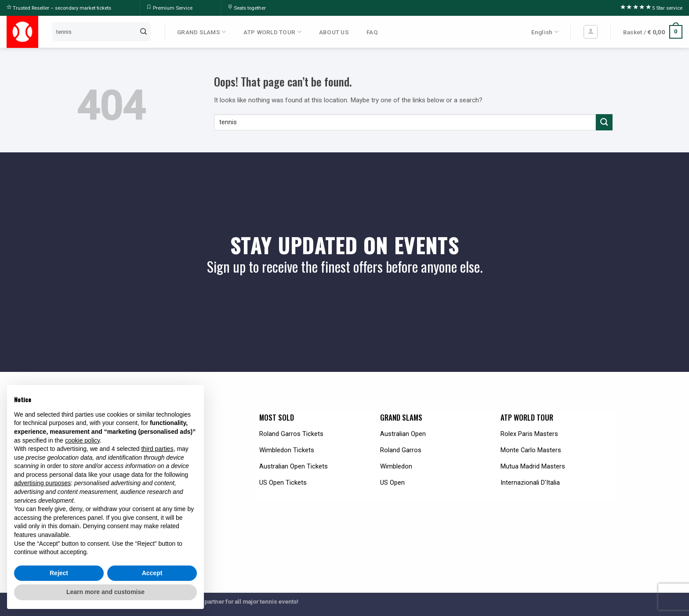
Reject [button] (59, 573)
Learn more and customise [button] (105, 592)
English (545, 32)
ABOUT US (334, 32)
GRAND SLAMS (201, 32)
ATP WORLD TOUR (272, 32)
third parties (157, 449)
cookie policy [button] (82, 440)
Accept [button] (152, 573)
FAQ (372, 32)
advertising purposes (42, 483)
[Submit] (144, 32)
